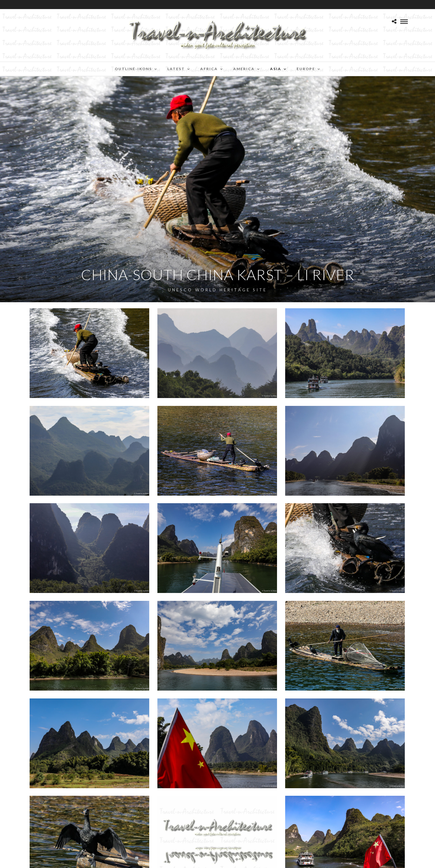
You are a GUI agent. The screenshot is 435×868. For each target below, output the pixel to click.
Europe (306, 69)
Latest (176, 69)
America (244, 69)
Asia (276, 69)
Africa (209, 69)
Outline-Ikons (133, 69)
